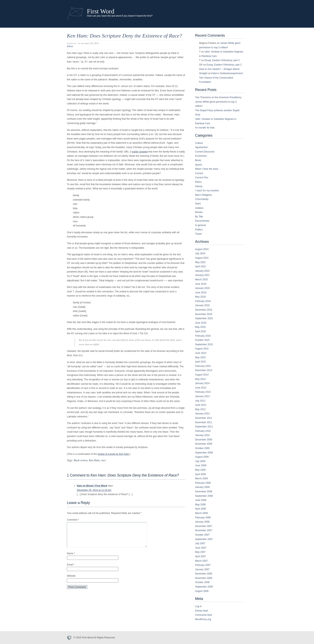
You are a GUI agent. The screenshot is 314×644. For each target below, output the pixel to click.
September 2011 (204, 427)
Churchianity (202, 199)
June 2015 (201, 353)
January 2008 (202, 522)
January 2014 (202, 383)
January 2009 (202, 487)
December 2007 (204, 526)
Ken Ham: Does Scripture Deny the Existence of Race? (124, 36)
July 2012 (200, 401)
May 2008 (200, 505)
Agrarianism (201, 147)
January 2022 (202, 271)
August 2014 (202, 375)
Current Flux (202, 178)
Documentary (202, 221)
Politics (199, 230)
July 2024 (200, 253)
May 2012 (200, 409)
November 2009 (204, 444)
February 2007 (203, 565)
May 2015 (200, 357)
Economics (201, 156)
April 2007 (200, 556)
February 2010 (203, 431)
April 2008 (200, 509)
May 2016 (200, 327)
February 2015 (203, 366)
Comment (73, 520)
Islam (198, 204)
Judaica (199, 208)
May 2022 (200, 262)
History (199, 186)
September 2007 (204, 539)
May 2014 (200, 379)
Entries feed (201, 611)
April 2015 (200, 362)
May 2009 (200, 470)
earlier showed (140, 152)
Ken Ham (94, 460)
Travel (198, 234)
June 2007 (201, 548)
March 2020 (201, 280)
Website (71, 581)
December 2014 (204, 370)
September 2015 (204, 344)
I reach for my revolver (207, 191)
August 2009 (202, 457)
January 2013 (202, 396)
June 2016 (201, 323)
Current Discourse (205, 152)
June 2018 (201, 293)
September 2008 (204, 496)
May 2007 (200, 552)
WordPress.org (203, 619)
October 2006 (202, 582)
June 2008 (201, 500)
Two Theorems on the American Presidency (218, 97)
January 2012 (202, 414)
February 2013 (203, 392)
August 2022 (202, 258)
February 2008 (203, 518)
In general (200, 225)
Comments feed (204, 615)
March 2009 (201, 478)
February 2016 (203, 336)
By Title (199, 217)
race (103, 460)
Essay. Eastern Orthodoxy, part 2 (222, 60)
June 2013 (201, 388)
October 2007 (202, 535)
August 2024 (202, 249)
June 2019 (201, 284)
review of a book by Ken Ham (113, 454)
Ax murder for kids (205, 128)
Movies (199, 212)
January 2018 (202, 305)
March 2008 (201, 513)
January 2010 (202, 435)
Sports (199, 165)
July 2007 (200, 543)
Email (71, 569)
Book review (81, 460)
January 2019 (202, 288)
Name (71, 558)
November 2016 (204, 314)
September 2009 (204, 453)
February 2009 (203, 483)
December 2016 (204, 310)
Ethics (70, 46)
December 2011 (204, 418)
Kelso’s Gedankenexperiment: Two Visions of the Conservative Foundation (221, 78)
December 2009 (204, 440)
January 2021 (202, 275)
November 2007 (204, 530)
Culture (199, 143)
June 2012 (201, 405)
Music (198, 160)
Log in (198, 606)
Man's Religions (203, 195)
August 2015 (202, 349)
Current (199, 173)
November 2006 (204, 578)
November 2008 (204, 492)
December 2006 (204, 574)
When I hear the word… (208, 169)
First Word (101, 11)
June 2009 (201, 465)
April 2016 (200, 331)
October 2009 (202, 448)
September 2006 (204, 587)
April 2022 (200, 266)
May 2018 (200, 297)
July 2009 (200, 461)
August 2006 (202, 591)
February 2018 (203, 301)
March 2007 (201, 561)
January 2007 (202, 569)
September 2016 (204, 318)
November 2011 (204, 422)
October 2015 (202, 340)
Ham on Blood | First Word (92, 486)
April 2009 (200, 474)
